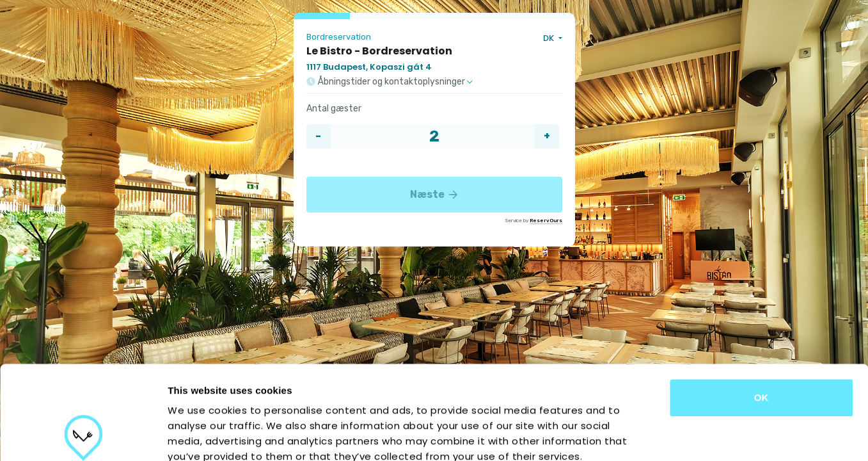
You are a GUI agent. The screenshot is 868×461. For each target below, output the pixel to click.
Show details (671, 436)
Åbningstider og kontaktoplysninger (390, 82)
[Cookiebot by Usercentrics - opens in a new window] (83, 436)
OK (761, 310)
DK (549, 38)
